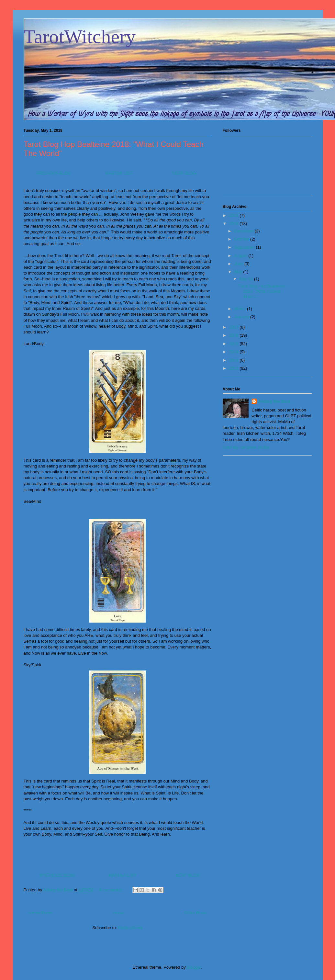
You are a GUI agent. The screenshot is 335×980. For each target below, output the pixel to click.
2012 (234, 368)
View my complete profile (246, 447)
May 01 (247, 279)
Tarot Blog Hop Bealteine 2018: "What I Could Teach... (262, 291)
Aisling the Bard (274, 401)
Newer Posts (40, 913)
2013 (234, 360)
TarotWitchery (80, 37)
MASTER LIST (119, 173)
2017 (234, 327)
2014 (234, 352)
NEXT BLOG (184, 173)
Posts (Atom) (130, 928)
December (244, 231)
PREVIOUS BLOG (53, 173)
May (239, 272)
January (242, 317)
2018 (234, 224)
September (245, 247)
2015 (234, 344)
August (241, 256)
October (242, 239)
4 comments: (112, 890)
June (239, 264)
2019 (234, 215)
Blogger (194, 967)
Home (118, 913)
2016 (234, 335)
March (240, 309)
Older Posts (195, 913)
